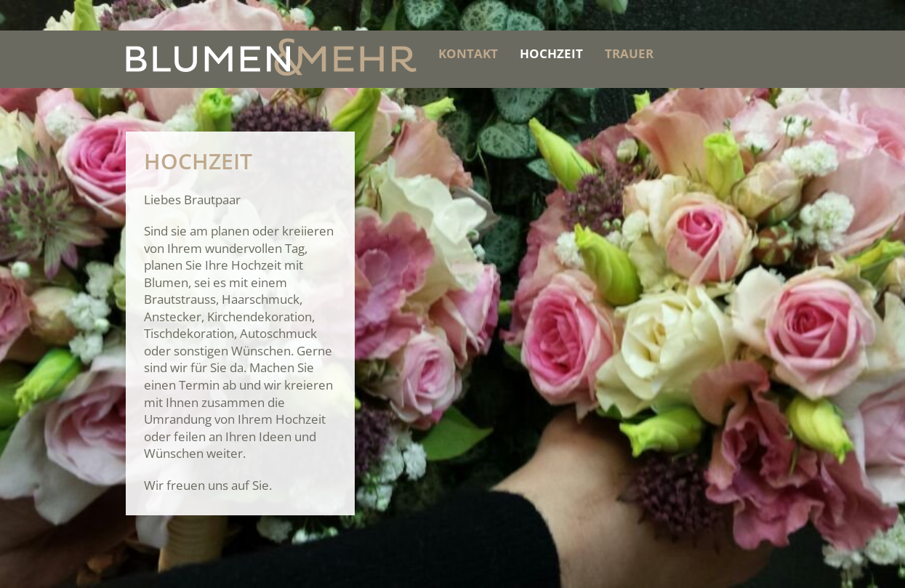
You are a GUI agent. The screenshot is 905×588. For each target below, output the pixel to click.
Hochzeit (551, 53)
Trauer (629, 53)
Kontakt (468, 53)
